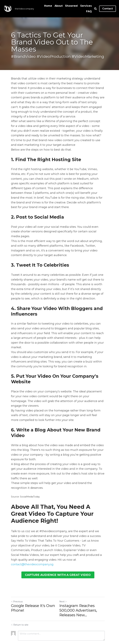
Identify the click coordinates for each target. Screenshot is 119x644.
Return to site (20, 610)
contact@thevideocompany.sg (60, 550)
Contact (108, 9)
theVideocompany (24, 9)
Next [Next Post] (65, 587)
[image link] (8, 8)
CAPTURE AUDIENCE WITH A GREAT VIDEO (60, 560)
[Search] (95, 9)
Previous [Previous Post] (17, 587)
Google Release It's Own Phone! (33, 593)
